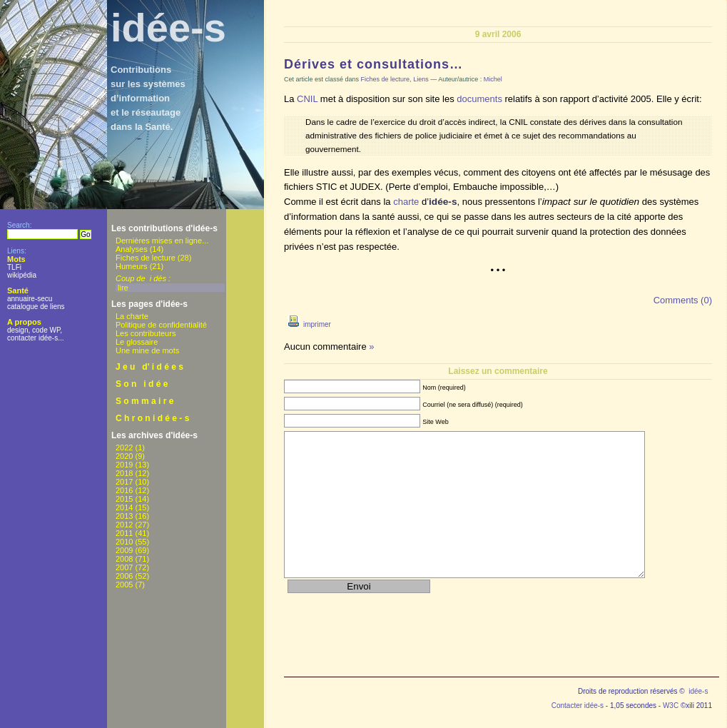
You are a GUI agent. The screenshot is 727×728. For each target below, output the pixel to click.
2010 (124, 542)
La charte (132, 316)
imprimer (307, 324)
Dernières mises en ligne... (162, 241)
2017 (124, 482)
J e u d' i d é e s (149, 367)
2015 (124, 499)
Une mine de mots (147, 350)
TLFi (14, 267)
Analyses (132, 249)
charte (406, 202)
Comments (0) (683, 300)
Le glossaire (137, 342)
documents (479, 99)
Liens (421, 79)
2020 (124, 456)
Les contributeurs (146, 333)
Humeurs (132, 266)
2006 (124, 576)
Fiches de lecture (146, 258)
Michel (493, 79)
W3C (671, 706)
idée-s (168, 27)
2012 (124, 525)
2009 (124, 550)
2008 (124, 559)
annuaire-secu (30, 299)
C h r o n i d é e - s (152, 418)
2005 (124, 585)
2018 (124, 473)
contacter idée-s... (35, 338)
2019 (124, 465)
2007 (124, 567)
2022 (124, 448)
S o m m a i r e (144, 401)
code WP (46, 330)
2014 (124, 507)
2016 (124, 490)
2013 (124, 516)
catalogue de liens (36, 307)
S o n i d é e (142, 384)
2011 (124, 533)
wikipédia (22, 275)
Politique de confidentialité (161, 325)
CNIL (307, 99)
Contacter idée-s (578, 706)
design (17, 330)
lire (123, 288)
